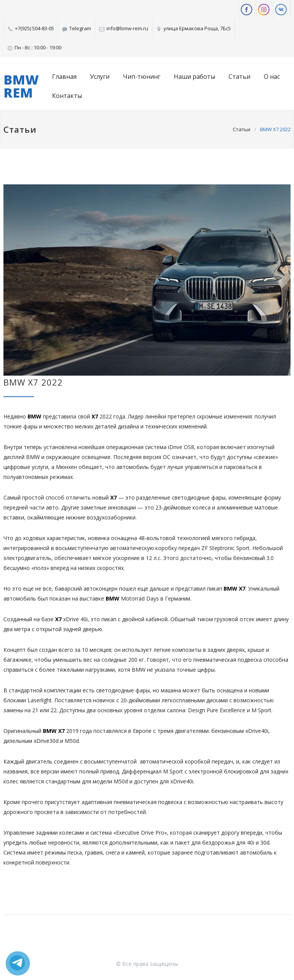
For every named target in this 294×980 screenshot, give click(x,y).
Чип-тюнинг (142, 77)
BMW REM (21, 86)
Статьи (239, 77)
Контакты (67, 96)
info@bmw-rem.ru (127, 28)
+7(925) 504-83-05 (34, 28)
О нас (272, 77)
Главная (64, 77)
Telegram (80, 28)
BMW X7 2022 (33, 382)
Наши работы (194, 77)
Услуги (100, 77)
